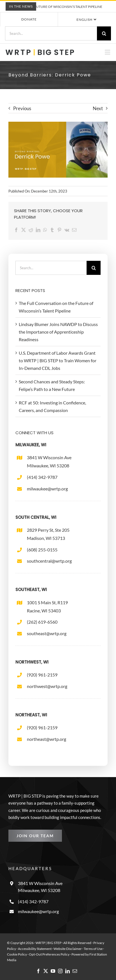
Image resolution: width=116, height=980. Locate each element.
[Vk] (68, 230)
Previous (22, 108)
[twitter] (46, 971)
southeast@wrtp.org (47, 633)
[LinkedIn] (40, 230)
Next (98, 108)
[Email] (76, 230)
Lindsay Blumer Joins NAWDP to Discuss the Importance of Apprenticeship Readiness (58, 332)
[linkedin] (68, 971)
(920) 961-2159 (42, 675)
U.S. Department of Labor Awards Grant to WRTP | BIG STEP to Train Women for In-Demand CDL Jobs (58, 360)
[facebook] (38, 971)
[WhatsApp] (47, 230)
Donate (29, 19)
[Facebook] (18, 230)
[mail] (75, 971)
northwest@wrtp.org (47, 686)
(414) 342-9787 (42, 477)
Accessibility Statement (35, 949)
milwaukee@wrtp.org (47, 489)
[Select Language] (86, 19)
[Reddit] (32, 230)
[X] (25, 230)
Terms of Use (93, 949)
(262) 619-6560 (42, 622)
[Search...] (51, 33)
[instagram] (60, 971)
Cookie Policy (17, 954)
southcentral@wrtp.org (49, 561)
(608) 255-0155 (42, 550)
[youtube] (53, 971)
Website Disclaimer (68, 949)
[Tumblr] (54, 230)
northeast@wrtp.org (47, 739)
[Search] (104, 33)
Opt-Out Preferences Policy (49, 954)
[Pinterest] (61, 230)
